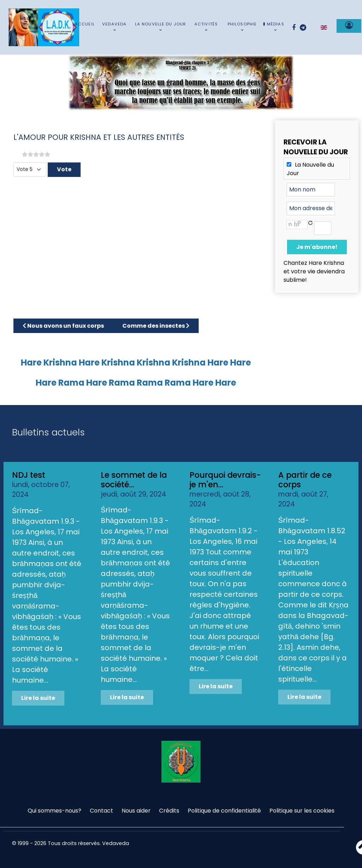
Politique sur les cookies (302, 811)
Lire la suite (38, 698)
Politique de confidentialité (224, 811)
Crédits (169, 811)
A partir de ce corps (305, 480)
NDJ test (29, 475)
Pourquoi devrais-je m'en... (225, 480)
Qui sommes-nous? (54, 811)
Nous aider (136, 811)
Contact (101, 811)
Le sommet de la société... (134, 480)
